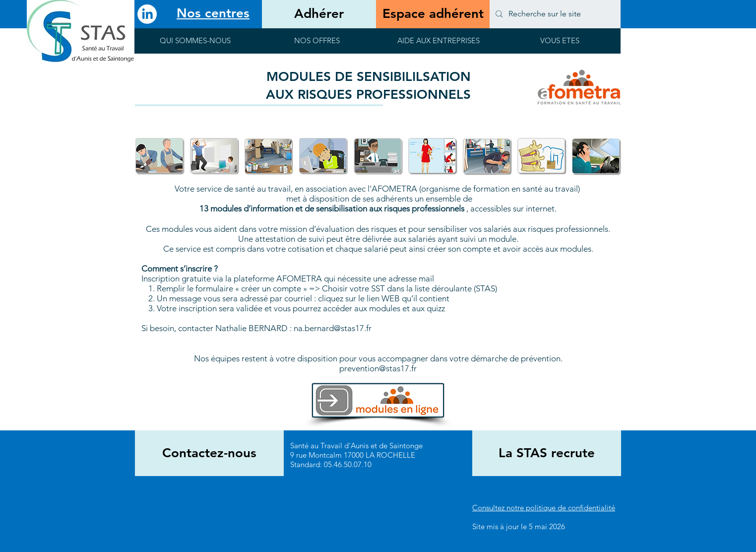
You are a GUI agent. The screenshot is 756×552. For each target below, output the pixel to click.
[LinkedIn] (147, 14)
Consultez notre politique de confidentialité (544, 508)
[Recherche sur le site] (554, 14)
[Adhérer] (319, 14)
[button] (195, 44)
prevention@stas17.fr (378, 368)
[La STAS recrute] (547, 453)
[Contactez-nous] (209, 453)
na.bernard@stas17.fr (333, 328)
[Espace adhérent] (433, 14)
